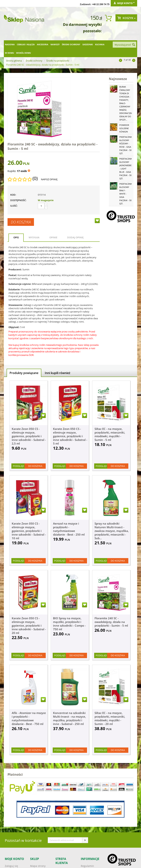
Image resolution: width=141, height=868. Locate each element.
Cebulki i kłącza (26, 44)
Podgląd (18, 466)
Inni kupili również (58, 373)
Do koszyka (21, 222)
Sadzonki (88, 44)
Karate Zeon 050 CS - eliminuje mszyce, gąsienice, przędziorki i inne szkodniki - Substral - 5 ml (70, 436)
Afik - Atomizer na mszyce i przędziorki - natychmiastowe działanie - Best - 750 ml (29, 718)
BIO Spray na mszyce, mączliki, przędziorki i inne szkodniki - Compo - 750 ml (69, 624)
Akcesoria (43, 44)
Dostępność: (18, 200)
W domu (9, 53)
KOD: (13, 195)
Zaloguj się (11, 866)
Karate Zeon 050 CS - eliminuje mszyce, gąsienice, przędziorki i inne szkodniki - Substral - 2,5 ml (29, 436)
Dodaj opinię (75, 237)
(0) (35, 178)
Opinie (53, 237)
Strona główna (14, 61)
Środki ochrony (71, 44)
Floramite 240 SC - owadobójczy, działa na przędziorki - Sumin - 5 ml (111, 622)
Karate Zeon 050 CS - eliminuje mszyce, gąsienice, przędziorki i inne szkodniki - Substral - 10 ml (29, 531)
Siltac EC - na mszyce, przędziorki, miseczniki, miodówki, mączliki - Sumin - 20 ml (110, 718)
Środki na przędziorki (58, 61)
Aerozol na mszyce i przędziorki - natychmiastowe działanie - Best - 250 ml (69, 529)
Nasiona (10, 44)
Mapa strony (38, 866)
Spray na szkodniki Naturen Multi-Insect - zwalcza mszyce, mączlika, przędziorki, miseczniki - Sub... (112, 531)
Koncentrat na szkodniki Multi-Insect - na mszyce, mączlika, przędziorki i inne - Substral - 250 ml (69, 718)
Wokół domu (23, 53)
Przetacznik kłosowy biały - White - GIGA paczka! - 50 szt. (126, 194)
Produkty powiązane (24, 373)
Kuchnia (100, 44)
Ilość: (14, 206)
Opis (16, 237)
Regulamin (87, 866)
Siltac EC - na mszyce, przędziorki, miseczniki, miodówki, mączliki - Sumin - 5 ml (110, 434)
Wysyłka (34, 237)
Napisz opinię (49, 179)
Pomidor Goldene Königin (124, 128)
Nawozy (55, 44)
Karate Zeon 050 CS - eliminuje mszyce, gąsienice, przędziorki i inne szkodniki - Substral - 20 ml (29, 625)
